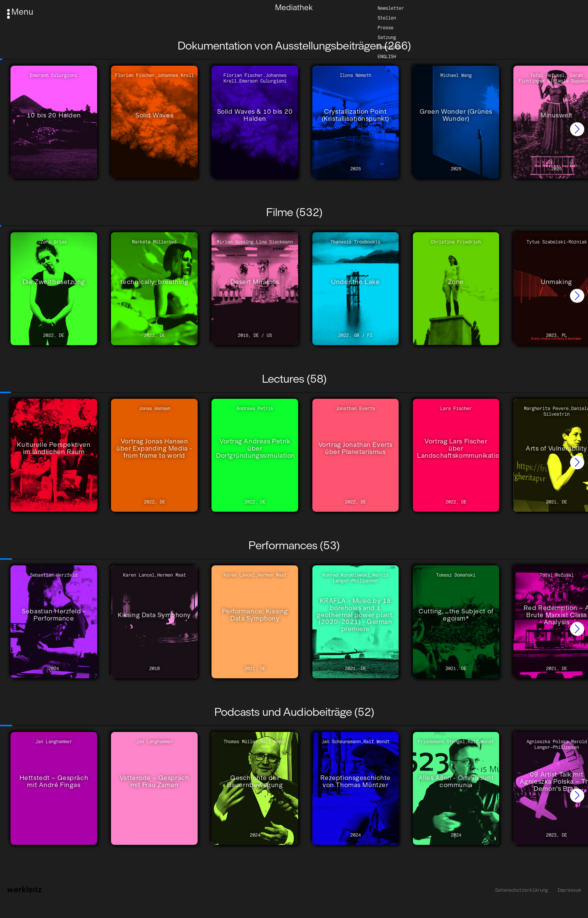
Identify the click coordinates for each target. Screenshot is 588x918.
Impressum (569, 890)
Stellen (387, 17)
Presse (385, 27)
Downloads (389, 47)
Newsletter (391, 8)
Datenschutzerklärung (522, 890)
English (387, 56)
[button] (577, 129)
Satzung (387, 37)
